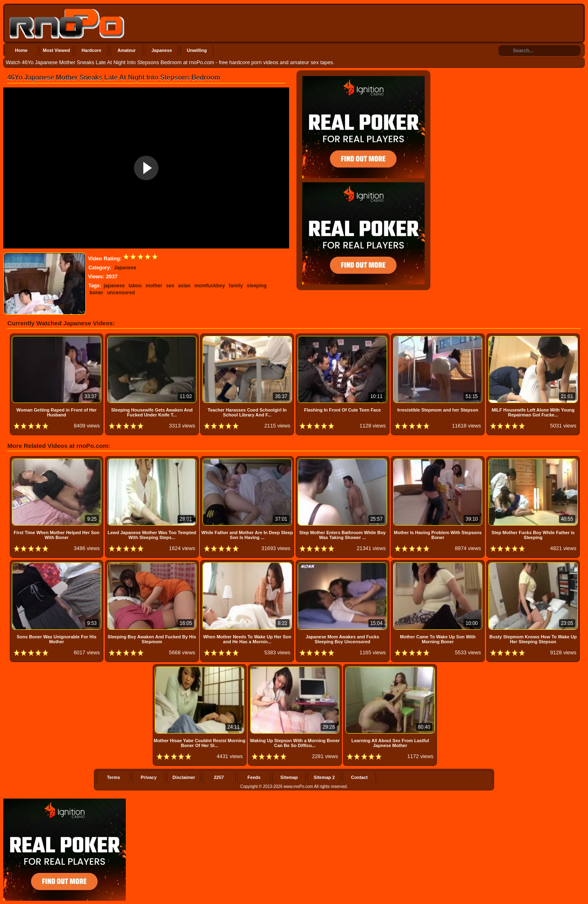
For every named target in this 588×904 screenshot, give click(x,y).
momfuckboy (210, 286)
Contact (360, 777)
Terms (114, 777)
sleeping (257, 286)
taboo (135, 286)
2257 (219, 777)
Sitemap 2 (324, 777)
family (236, 286)
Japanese (162, 50)
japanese (114, 286)
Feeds (254, 777)
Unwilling (197, 50)
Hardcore (91, 50)
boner (97, 293)
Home (21, 50)
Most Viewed (56, 50)
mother (154, 286)
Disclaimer (184, 777)
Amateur (127, 50)
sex (170, 286)
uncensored (121, 293)
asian (184, 286)
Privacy (148, 777)
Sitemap (289, 777)
